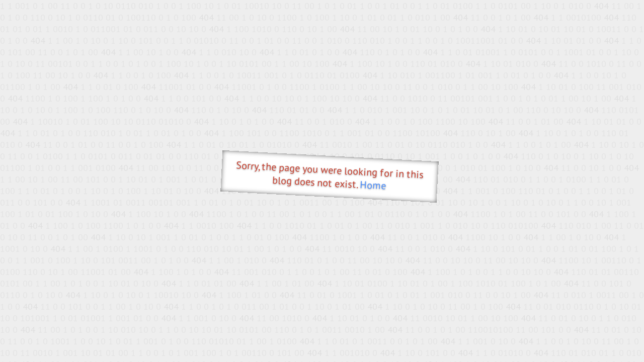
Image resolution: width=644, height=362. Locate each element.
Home (373, 185)
